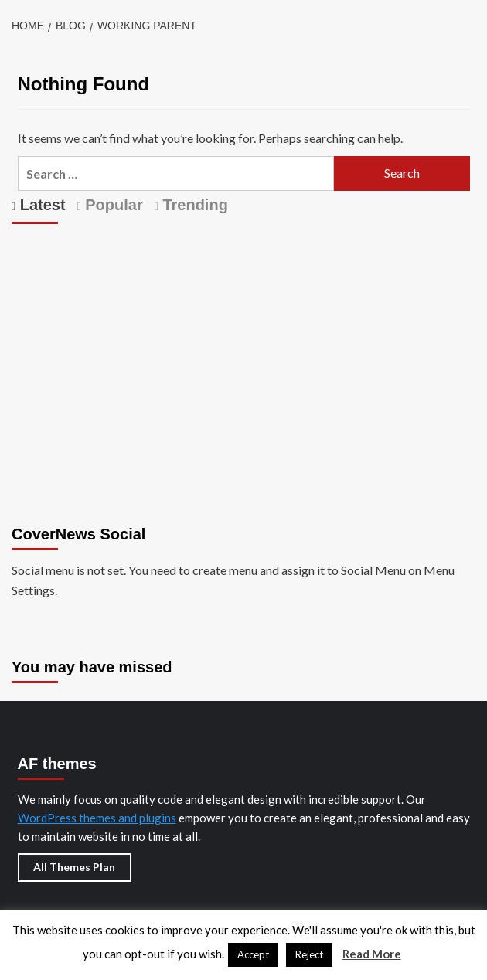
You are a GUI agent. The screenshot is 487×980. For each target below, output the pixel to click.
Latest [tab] (40, 205)
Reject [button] (309, 954)
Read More (372, 954)
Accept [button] (253, 954)
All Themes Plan (74, 867)
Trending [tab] (193, 205)
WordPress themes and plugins (97, 818)
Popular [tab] (112, 205)
